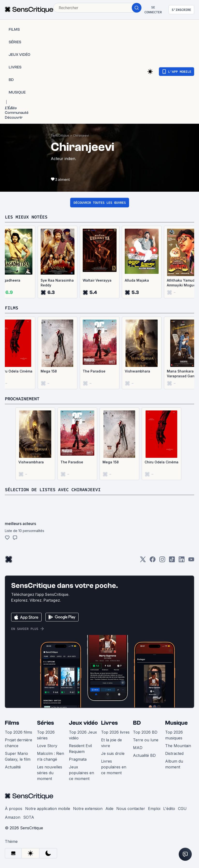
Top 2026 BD (145, 732)
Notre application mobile (48, 809)
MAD (138, 748)
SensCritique (60, 135)
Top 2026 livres (115, 732)
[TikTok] (172, 561)
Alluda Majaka (137, 280)
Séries (45, 723)
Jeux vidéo (83, 723)
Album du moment (174, 764)
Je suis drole (113, 753)
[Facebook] (153, 561)
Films (12, 723)
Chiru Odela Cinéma (162, 462)
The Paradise (94, 371)
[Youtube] (191, 561)
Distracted (174, 753)
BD (137, 723)
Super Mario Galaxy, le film (18, 756)
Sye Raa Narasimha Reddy (57, 283)
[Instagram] (162, 561)
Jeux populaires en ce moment (81, 773)
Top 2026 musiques (174, 735)
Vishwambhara (137, 371)
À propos (14, 809)
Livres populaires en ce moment (114, 767)
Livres (109, 723)
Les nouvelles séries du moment (50, 773)
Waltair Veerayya (97, 280)
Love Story (47, 746)
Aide (109, 809)
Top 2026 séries (46, 735)
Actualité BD (144, 755)
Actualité (13, 767)
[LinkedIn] (182, 561)
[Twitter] (143, 561)
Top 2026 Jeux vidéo (83, 735)
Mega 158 (49, 371)
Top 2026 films (18, 732)
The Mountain (178, 746)
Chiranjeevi (81, 135)
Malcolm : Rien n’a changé (51, 756)
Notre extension (88, 809)
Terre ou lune (146, 740)
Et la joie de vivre (111, 743)
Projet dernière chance (18, 743)
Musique (176, 723)
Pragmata (78, 759)
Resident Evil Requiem (80, 749)
